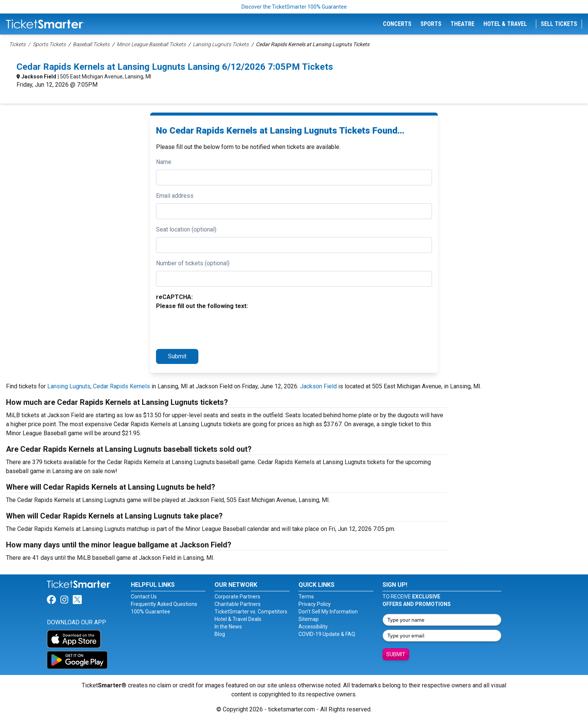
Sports (431, 24)
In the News (228, 627)
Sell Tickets (559, 24)
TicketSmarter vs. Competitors (251, 612)
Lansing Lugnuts (69, 386)
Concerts (397, 24)
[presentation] (213, 328)
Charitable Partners (238, 604)
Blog (220, 634)
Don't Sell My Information (328, 612)
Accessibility (313, 627)
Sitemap (309, 619)
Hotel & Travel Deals (238, 619)
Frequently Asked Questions (164, 604)
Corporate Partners (237, 597)
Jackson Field (39, 77)
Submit (177, 356)
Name (164, 162)
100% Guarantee (151, 612)
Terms (306, 597)
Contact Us (144, 597)
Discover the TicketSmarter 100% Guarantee (294, 7)
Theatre (462, 24)
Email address (175, 196)
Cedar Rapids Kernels (121, 386)
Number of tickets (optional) (193, 263)
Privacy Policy (315, 604)
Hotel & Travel (505, 24)
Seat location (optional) (186, 229)
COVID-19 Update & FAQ (327, 634)
